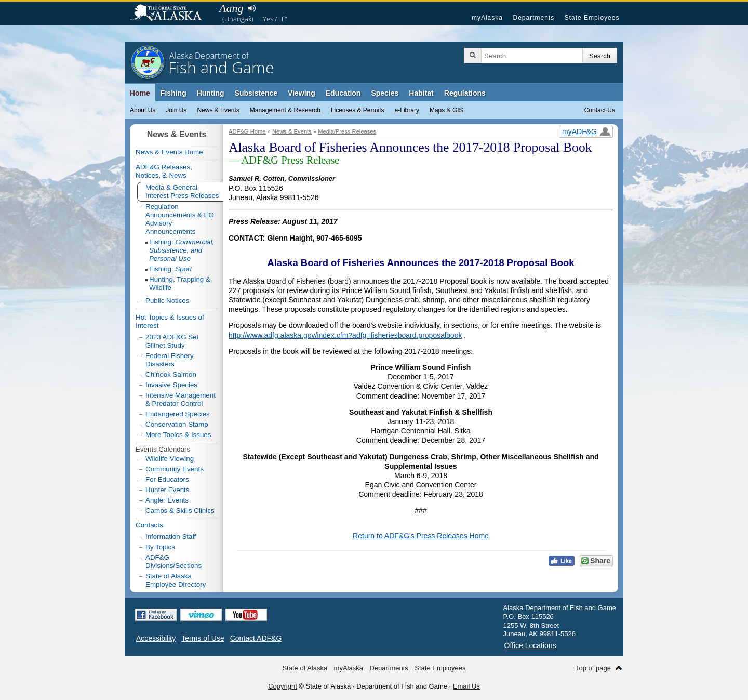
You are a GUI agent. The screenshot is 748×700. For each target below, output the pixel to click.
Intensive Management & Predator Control (181, 399)
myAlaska (487, 18)
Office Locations (530, 645)
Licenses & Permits (358, 110)
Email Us (466, 686)
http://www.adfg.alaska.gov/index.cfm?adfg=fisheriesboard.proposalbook (345, 335)
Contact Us (600, 110)
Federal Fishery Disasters (170, 360)
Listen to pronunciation (252, 8)
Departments (533, 18)
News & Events (218, 110)
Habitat (421, 93)
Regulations (465, 93)
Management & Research (285, 110)
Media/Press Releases (347, 131)
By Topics (160, 547)
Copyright (283, 686)
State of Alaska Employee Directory (176, 580)
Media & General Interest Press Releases (182, 191)
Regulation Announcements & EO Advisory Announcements (180, 219)
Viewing (302, 93)
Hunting (211, 93)
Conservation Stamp (177, 424)
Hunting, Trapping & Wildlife (180, 283)
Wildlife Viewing (170, 459)
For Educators (167, 479)
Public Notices (167, 301)
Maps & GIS (446, 110)
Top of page (593, 668)
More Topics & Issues (178, 435)
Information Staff (171, 537)
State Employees (592, 18)
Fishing (173, 93)
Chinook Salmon (171, 374)
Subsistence (256, 93)
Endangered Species (178, 414)
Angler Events (167, 500)
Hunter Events (167, 490)
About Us (143, 110)
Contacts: (150, 525)
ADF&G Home (247, 131)
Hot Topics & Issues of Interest (170, 321)
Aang (231, 8)
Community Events (175, 469)
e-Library (407, 110)
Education (343, 93)
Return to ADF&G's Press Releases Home (421, 536)
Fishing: (182, 250)
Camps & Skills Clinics (180, 511)
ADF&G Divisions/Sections (173, 562)
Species (385, 93)
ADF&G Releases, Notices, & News (164, 171)
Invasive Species (171, 385)
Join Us (176, 110)
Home (140, 93)
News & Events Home (169, 152)
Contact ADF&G (256, 638)
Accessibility (156, 638)
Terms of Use (203, 638)
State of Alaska (171, 14)
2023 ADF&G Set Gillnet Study (172, 341)
